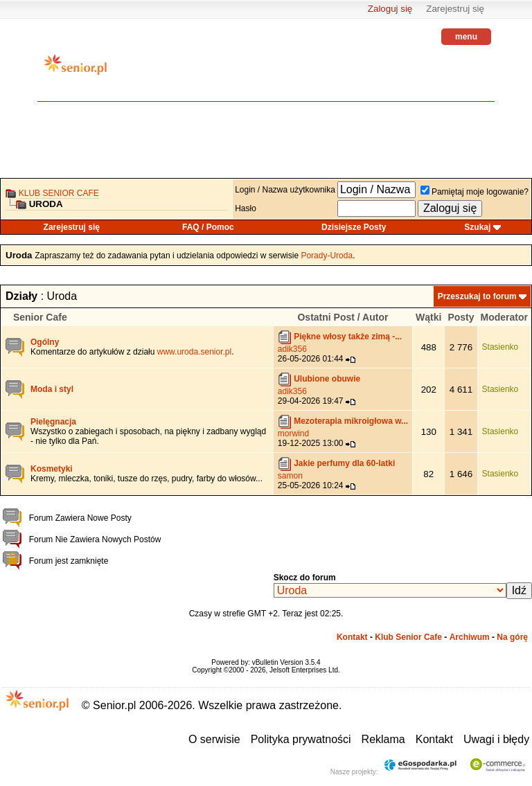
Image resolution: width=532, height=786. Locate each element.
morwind (293, 434)
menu (466, 37)
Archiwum (470, 637)
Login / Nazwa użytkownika (285, 190)
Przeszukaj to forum (477, 296)
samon (290, 476)
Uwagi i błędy (496, 739)
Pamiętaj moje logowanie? (475, 192)
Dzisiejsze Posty (354, 227)
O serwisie (214, 739)
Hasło (246, 208)
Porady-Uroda (327, 256)
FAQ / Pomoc (208, 227)
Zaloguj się (390, 9)
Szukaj (477, 227)
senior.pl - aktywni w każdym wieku (76, 70)
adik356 (292, 349)
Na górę (512, 637)
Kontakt (352, 637)
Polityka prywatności (301, 739)
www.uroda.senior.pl (194, 352)
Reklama (383, 739)
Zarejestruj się (455, 9)
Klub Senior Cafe (59, 193)
